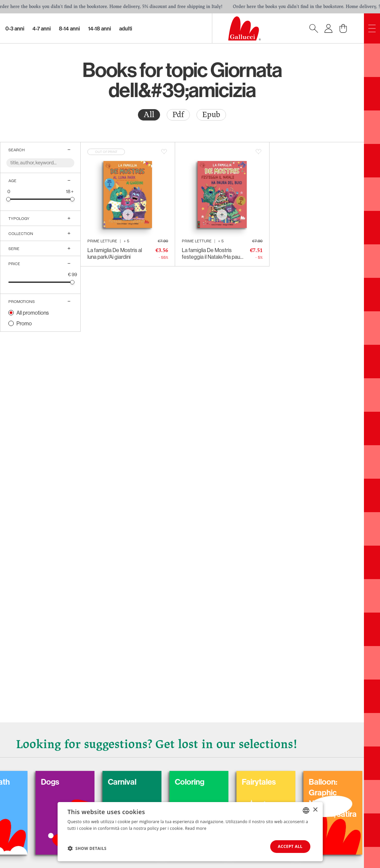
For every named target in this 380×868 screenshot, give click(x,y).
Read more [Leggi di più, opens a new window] (196, 828)
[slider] (9, 199)
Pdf (178, 115)
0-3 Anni (15, 28)
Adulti (126, 28)
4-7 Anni (42, 28)
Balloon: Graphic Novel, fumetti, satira (340, 798)
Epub (211, 115)
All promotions (33, 313)
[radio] (149, 115)
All (149, 115)
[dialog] (190, 832)
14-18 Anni (100, 28)
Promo (24, 323)
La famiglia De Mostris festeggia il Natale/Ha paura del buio (213, 253)
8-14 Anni (69, 28)
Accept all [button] (290, 846)
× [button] (315, 810)
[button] (87, 848)
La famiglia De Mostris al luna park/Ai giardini (115, 253)
